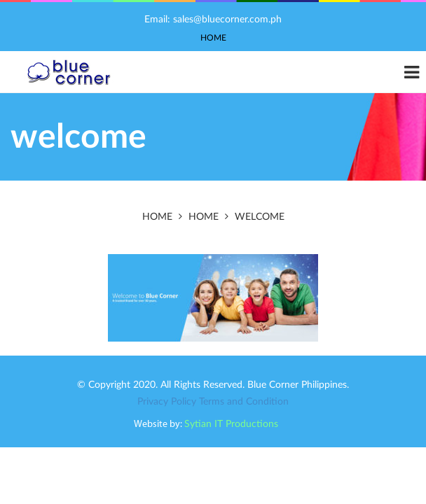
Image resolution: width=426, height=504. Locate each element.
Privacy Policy (167, 402)
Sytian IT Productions (231, 424)
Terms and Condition (244, 402)
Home (213, 38)
